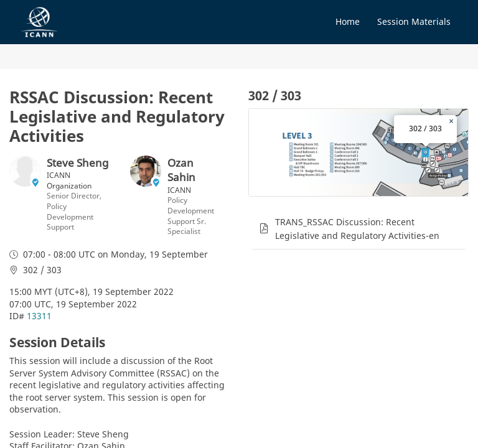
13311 (39, 316)
